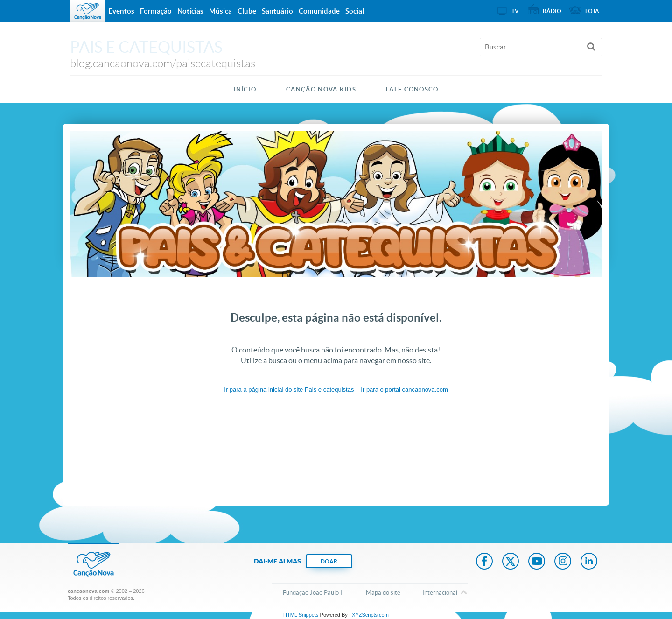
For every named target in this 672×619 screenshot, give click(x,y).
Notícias (190, 11)
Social (355, 11)
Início (245, 89)
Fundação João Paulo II (313, 593)
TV (515, 11)
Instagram (563, 562)
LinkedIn (589, 562)
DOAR (329, 561)
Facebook (484, 562)
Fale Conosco (412, 89)
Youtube (537, 562)
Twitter (511, 562)
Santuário (277, 11)
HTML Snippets (301, 615)
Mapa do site (383, 593)
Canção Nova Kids (321, 89)
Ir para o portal (404, 390)
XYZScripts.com (370, 615)
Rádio (552, 11)
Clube (247, 11)
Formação (156, 11)
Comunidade (319, 11)
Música (220, 11)
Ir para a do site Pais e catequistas (289, 390)
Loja (592, 11)
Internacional (440, 593)
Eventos (121, 11)
